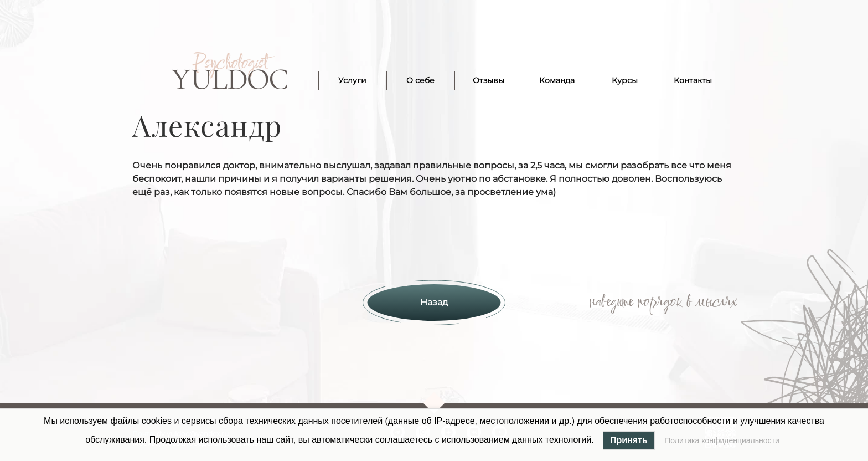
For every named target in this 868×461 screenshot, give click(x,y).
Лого (229, 71)
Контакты (693, 80)
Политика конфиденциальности (722, 440)
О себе (420, 80)
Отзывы (489, 80)
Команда (557, 80)
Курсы (625, 80)
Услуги (352, 80)
